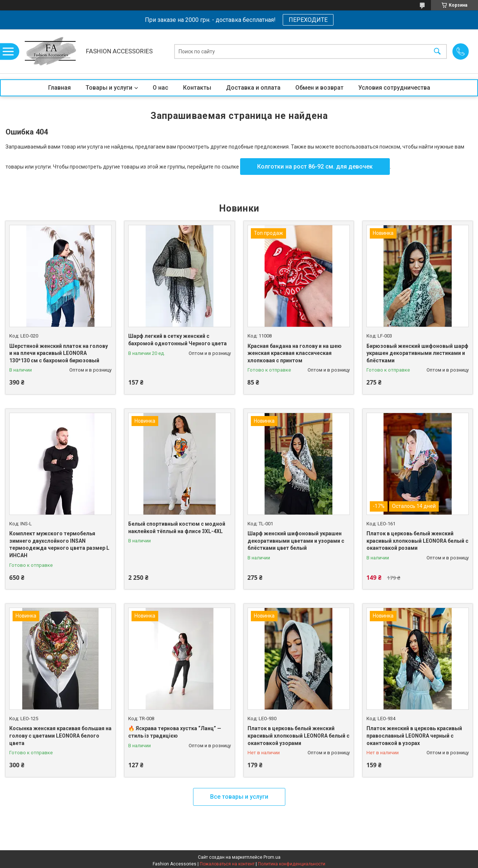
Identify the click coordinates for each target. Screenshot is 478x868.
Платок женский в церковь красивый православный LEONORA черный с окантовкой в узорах (414, 736)
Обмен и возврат (319, 88)
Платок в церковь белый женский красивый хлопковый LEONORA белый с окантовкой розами (417, 541)
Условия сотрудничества (394, 88)
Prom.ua (272, 857)
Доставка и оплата (253, 88)
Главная (59, 88)
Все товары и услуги (239, 797)
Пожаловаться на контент (227, 864)
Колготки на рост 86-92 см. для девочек (315, 167)
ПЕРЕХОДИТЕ (308, 20)
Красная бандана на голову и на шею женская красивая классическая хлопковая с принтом (295, 353)
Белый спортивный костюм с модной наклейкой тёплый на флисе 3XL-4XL (177, 528)
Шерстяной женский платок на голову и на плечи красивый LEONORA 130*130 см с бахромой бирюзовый (59, 353)
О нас (160, 88)
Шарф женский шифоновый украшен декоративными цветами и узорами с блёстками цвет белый (296, 541)
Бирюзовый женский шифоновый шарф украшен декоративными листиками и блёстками (417, 353)
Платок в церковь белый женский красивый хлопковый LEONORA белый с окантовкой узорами (298, 736)
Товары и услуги (109, 88)
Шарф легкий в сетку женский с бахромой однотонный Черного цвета (177, 340)
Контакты (197, 88)
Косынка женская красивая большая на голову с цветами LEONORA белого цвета (60, 736)
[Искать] (437, 51)
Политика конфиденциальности (292, 864)
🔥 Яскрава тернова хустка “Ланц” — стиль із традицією (175, 732)
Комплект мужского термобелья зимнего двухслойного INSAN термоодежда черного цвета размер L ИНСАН (59, 544)
